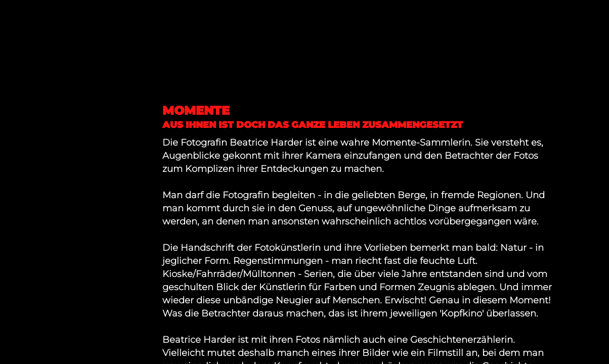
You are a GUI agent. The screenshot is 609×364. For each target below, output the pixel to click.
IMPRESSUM (50, 137)
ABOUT (34, 152)
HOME (30, 91)
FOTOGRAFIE (52, 106)
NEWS (30, 122)
